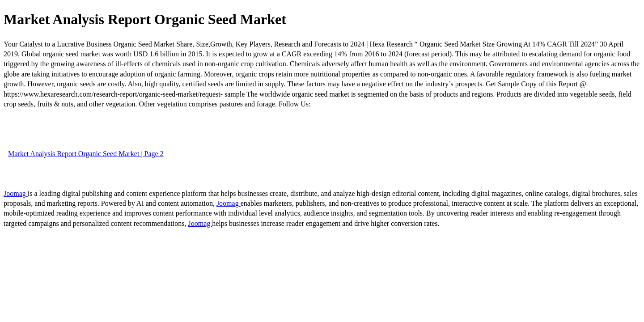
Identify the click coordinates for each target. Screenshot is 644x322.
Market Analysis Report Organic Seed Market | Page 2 (86, 154)
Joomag (16, 193)
